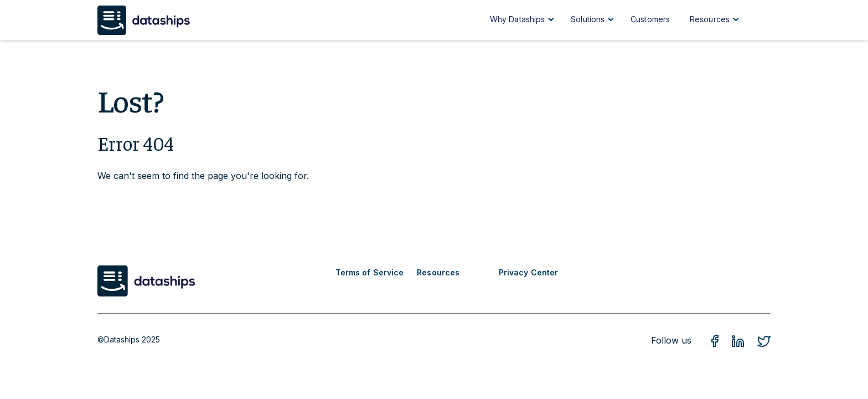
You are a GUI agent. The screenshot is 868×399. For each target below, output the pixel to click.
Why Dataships (517, 19)
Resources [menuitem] (438, 272)
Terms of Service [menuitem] (370, 272)
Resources (710, 19)
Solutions (588, 19)
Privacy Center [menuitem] (528, 272)
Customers (650, 19)
